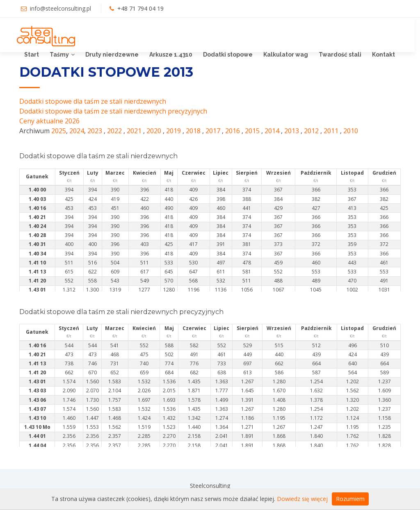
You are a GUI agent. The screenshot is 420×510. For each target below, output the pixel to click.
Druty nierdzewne (114, 55)
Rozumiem (350, 499)
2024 (77, 131)
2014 (272, 131)
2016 (233, 131)
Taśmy (62, 55)
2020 (154, 131)
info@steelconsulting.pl (61, 8)
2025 (59, 131)
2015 (252, 131)
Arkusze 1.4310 (173, 55)
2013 (292, 131)
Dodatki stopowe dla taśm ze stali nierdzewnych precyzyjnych (113, 111)
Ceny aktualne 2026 (49, 121)
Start (34, 55)
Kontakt (386, 55)
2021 (134, 131)
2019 (173, 131)
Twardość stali (342, 55)
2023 (95, 131)
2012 (311, 131)
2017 (213, 131)
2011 (331, 131)
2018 (193, 131)
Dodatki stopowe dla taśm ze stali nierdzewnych (93, 101)
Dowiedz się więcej (302, 499)
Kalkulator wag (288, 55)
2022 (114, 131)
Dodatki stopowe (230, 55)
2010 (351, 131)
